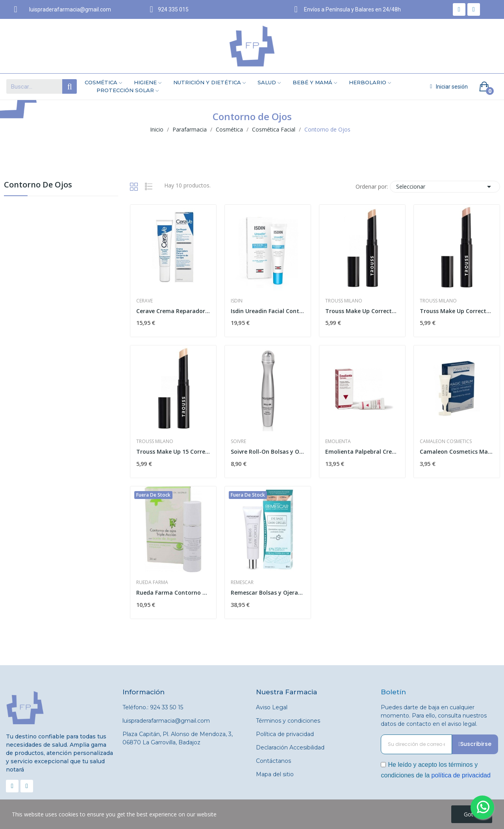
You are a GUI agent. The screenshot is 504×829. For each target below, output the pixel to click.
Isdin (237, 301)
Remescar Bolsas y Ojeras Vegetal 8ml (268, 593)
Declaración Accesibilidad (290, 747)
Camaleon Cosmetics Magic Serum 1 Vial (457, 452)
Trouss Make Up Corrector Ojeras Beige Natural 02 (362, 311)
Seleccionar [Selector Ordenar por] (445, 187)
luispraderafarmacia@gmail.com (166, 721)
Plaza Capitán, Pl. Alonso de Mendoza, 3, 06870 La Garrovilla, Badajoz (178, 738)
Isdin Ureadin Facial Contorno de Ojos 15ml (268, 311)
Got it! (472, 814)
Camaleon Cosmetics (446, 441)
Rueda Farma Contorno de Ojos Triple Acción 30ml (173, 593)
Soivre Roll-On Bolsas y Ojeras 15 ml (268, 452)
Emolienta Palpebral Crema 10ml (362, 452)
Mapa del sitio (275, 774)
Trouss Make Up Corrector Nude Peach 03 (457, 311)
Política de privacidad (285, 734)
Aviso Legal (272, 707)
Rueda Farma (152, 582)
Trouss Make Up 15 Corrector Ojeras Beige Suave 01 (173, 452)
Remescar (242, 582)
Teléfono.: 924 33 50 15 (153, 707)
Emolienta (338, 441)
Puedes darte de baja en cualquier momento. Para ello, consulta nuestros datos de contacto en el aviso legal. (434, 716)
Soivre (238, 441)
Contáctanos (273, 761)
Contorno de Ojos (38, 185)
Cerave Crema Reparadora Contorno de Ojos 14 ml (173, 311)
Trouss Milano (344, 301)
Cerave (145, 301)
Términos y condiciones (288, 721)
